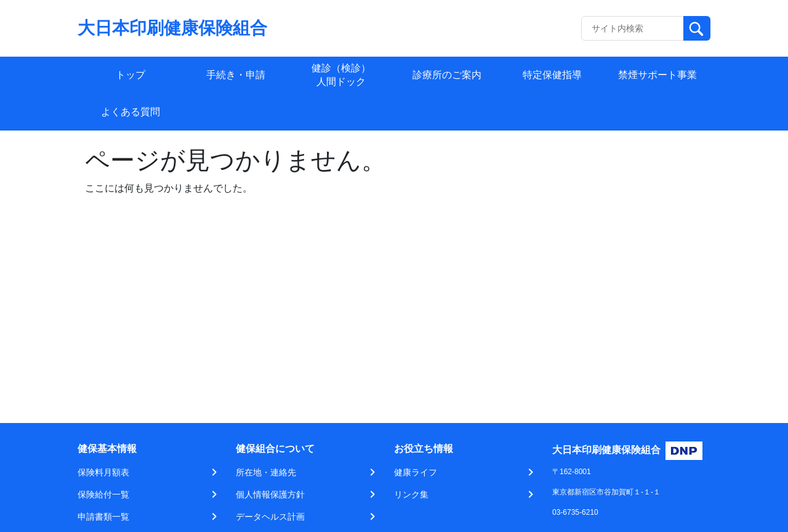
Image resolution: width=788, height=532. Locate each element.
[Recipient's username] (633, 28)
